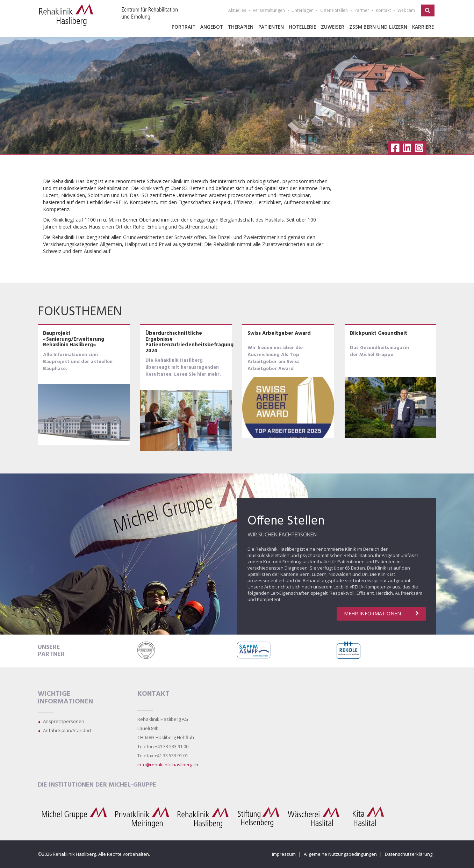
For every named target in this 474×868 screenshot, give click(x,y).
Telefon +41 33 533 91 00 (163, 746)
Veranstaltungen (269, 10)
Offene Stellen (334, 10)
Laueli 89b (148, 728)
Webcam (406, 10)
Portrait (184, 27)
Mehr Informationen (381, 613)
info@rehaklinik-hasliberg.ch (168, 765)
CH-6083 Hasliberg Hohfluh (166, 737)
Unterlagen (303, 10)
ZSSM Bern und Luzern (378, 27)
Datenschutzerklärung (409, 854)
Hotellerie (302, 27)
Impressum (284, 854)
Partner (362, 10)
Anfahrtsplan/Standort (67, 730)
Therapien (241, 27)
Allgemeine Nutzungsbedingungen (340, 854)
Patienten (271, 27)
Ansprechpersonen (64, 721)
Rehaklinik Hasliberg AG (163, 719)
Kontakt (383, 10)
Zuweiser (333, 27)
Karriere (423, 27)
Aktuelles (237, 10)
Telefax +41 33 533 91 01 (163, 755)
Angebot (212, 27)
